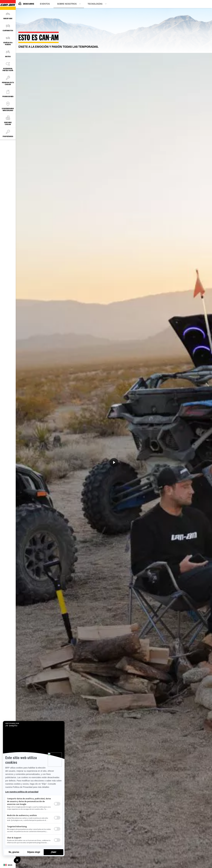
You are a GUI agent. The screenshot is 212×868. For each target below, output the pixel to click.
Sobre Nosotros (67, 4)
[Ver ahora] (114, 462)
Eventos (45, 4)
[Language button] (8, 865)
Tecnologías (95, 4)
